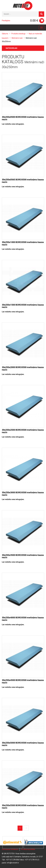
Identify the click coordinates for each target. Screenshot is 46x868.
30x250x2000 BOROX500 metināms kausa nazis (23, 368)
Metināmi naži (17, 38)
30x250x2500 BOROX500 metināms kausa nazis (23, 431)
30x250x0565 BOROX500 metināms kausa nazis (23, 181)
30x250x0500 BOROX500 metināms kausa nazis (23, 118)
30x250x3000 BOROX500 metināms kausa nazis (23, 494)
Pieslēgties (6, 21)
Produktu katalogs (18, 34)
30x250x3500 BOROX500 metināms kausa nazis (23, 556)
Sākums (5, 34)
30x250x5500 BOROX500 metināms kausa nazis (23, 807)
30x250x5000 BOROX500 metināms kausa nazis (23, 744)
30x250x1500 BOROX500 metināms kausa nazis (23, 306)
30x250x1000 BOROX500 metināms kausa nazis (23, 243)
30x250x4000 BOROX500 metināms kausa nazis (23, 619)
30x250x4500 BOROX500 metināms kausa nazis (23, 681)
